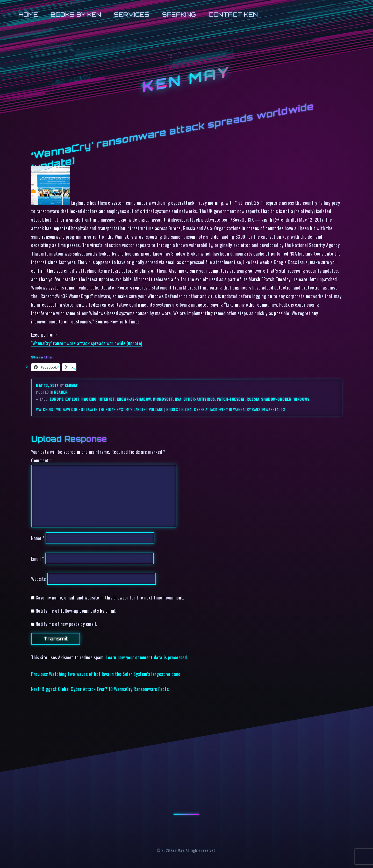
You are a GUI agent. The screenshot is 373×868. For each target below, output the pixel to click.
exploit (72, 399)
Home (28, 14)
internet (107, 399)
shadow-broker (276, 399)
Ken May (187, 80)
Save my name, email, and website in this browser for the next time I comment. (110, 597)
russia (253, 399)
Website (39, 579)
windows (302, 399)
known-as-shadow (134, 399)
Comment (42, 460)
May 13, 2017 (48, 385)
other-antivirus (199, 399)
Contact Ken (233, 14)
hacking (89, 399)
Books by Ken (76, 14)
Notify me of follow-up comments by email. (76, 611)
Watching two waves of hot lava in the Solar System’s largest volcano (100, 409)
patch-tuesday (231, 399)
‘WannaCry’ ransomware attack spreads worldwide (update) (87, 343)
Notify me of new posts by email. (66, 624)
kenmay (71, 385)
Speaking (179, 14)
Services (132, 14)
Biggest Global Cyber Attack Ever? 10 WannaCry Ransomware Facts (226, 409)
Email (38, 558)
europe (57, 399)
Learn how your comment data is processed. (147, 657)
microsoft (163, 399)
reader (61, 392)
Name (38, 538)
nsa (178, 399)
